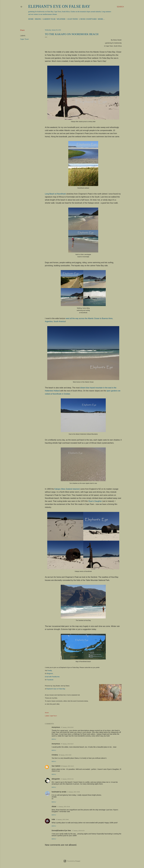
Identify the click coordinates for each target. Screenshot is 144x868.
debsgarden (56, 779)
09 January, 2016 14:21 (67, 766)
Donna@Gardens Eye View (61, 831)
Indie (53, 819)
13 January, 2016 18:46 (62, 820)
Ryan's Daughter (95, 501)
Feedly (49, 670)
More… (101, 19)
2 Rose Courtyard (88, 19)
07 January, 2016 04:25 (67, 744)
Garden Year (49, 19)
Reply (54, 739)
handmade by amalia (59, 792)
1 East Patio (72, 19)
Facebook (50, 680)
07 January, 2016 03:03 (67, 727)
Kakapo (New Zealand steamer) (67, 489)
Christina (55, 755)
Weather (61, 19)
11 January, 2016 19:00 (73, 792)
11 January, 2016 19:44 (64, 807)
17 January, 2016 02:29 (78, 831)
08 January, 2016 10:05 (65, 755)
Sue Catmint (56, 766)
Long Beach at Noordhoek (55, 194)
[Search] (120, 7)
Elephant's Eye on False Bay (59, 6)
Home (31, 19)
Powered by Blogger (72, 861)
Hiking (38, 19)
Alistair (54, 806)
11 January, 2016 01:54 (67, 779)
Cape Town (24, 39)
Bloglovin (50, 674)
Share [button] (22, 30)
